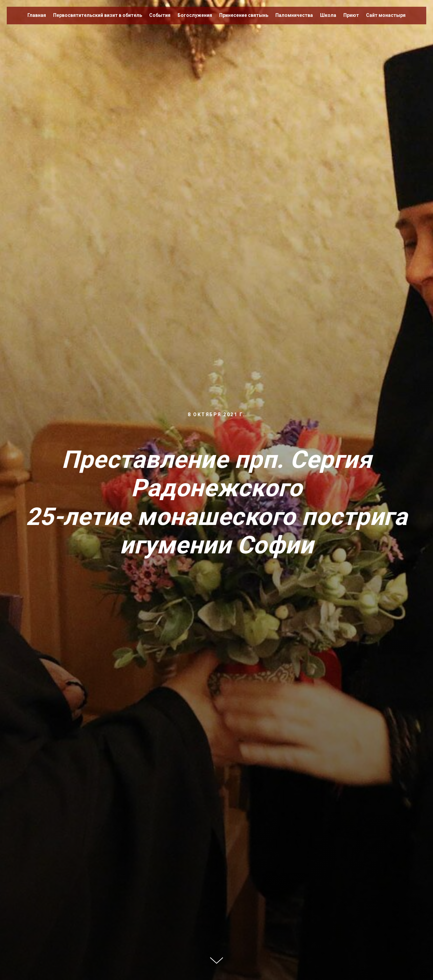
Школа (328, 15)
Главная (37, 15)
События (160, 15)
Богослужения (195, 15)
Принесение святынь (244, 15)
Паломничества (294, 15)
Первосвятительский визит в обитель (98, 15)
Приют (351, 15)
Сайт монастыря (386, 15)
